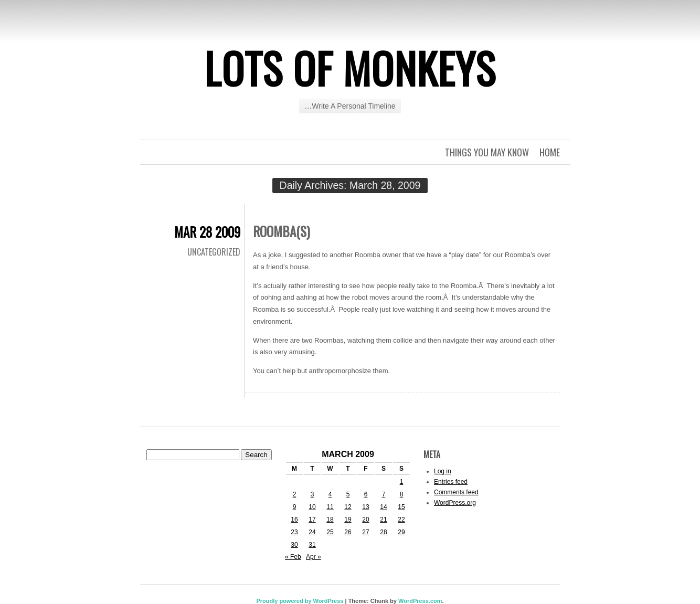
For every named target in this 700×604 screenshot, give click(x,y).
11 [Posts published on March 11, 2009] (330, 507)
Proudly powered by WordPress (300, 601)
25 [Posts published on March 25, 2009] (330, 532)
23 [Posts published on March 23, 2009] (294, 532)
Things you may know (487, 152)
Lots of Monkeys (350, 68)
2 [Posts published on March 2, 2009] (295, 494)
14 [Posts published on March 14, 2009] (383, 507)
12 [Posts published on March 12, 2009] (348, 507)
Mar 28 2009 (207, 232)
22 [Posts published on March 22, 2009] (401, 520)
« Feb (293, 557)
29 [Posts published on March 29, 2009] (401, 532)
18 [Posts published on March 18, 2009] (330, 520)
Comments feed (456, 492)
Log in (443, 471)
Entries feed (451, 482)
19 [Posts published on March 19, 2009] (348, 520)
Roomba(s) (282, 231)
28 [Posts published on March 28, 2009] (383, 532)
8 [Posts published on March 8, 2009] (402, 494)
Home (550, 152)
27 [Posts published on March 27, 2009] (365, 532)
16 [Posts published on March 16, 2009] (294, 520)
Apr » (314, 557)
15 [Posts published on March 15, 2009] (401, 507)
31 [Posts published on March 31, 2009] (312, 545)
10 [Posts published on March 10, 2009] (312, 507)
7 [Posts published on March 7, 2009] (384, 494)
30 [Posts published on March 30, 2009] (294, 545)
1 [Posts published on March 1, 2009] (402, 482)
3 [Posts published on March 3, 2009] (312, 494)
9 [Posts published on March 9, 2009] (295, 507)
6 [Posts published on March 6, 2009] (366, 494)
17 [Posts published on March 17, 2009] (312, 520)
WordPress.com (420, 601)
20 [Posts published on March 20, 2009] (365, 520)
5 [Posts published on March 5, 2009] (348, 494)
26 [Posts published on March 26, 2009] (348, 532)
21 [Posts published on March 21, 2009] (383, 520)
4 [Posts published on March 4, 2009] (330, 494)
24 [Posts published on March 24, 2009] (312, 532)
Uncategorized (214, 252)
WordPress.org (455, 503)
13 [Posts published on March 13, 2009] (365, 507)
